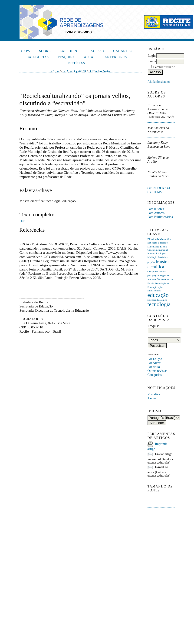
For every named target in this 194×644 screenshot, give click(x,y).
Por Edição (155, 359)
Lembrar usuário (164, 67)
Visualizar (154, 394)
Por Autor (154, 363)
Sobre (45, 51)
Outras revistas (157, 371)
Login (152, 56)
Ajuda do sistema (159, 82)
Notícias (77, 63)
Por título (154, 367)
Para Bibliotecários (160, 217)
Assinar (153, 398)
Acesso (97, 51)
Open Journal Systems (159, 190)
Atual (90, 57)
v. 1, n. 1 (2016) (74, 71)
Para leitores (156, 209)
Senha (152, 61)
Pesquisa (66, 57)
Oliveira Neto (100, 71)
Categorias (155, 375)
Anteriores (116, 57)
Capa (26, 51)
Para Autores (156, 213)
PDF (22, 221)
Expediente (71, 51)
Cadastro (123, 51)
